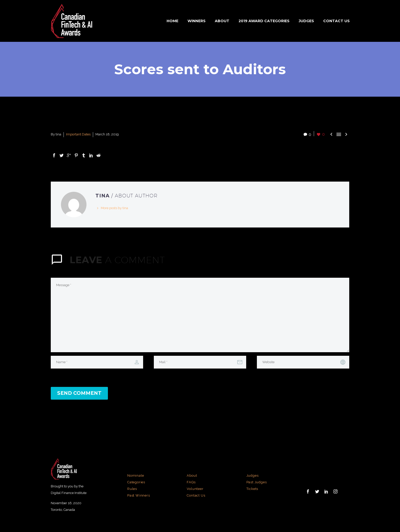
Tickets (252, 489)
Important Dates (78, 134)
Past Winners (139, 495)
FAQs (191, 482)
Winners (197, 21)
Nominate (136, 476)
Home (172, 21)
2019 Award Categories (264, 21)
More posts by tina (114, 208)
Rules (132, 489)
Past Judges (257, 482)
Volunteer (195, 489)
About (222, 21)
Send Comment (79, 393)
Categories (136, 482)
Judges (306, 21)
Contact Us (336, 21)
